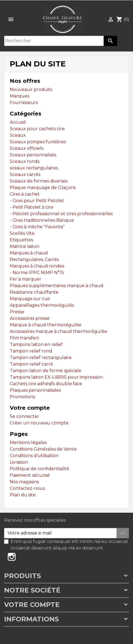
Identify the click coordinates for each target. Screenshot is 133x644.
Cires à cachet (25, 194)
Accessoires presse (30, 318)
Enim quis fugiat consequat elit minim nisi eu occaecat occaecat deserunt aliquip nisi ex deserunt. (69, 545)
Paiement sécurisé (30, 475)
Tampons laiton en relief (36, 344)
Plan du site (23, 495)
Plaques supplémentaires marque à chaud (57, 286)
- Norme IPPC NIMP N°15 (37, 273)
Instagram (12, 557)
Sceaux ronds (25, 161)
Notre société (32, 590)
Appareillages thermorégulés (42, 305)
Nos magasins (24, 482)
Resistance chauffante (34, 292)
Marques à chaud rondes (37, 266)
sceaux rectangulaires (34, 168)
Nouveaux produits (31, 89)
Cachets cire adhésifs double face (46, 384)
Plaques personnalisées (35, 390)
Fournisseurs (24, 103)
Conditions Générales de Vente (43, 449)
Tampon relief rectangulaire (41, 358)
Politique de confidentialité (39, 469)
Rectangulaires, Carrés (34, 259)
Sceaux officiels (27, 148)
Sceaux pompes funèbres (38, 142)
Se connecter (24, 416)
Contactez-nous (27, 488)
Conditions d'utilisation (34, 456)
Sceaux (18, 135)
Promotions (22, 397)
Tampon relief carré (31, 364)
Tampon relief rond (31, 351)
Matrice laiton (25, 246)
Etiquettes (21, 240)
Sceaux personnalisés (33, 155)
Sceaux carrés (25, 174)
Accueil (18, 122)
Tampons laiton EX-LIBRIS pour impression (56, 377)
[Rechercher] (54, 41)
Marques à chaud (29, 253)
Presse (17, 312)
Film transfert (24, 338)
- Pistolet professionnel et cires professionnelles (61, 214)
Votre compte (32, 605)
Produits (22, 576)
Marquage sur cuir (30, 299)
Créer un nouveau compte (39, 423)
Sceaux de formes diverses (39, 181)
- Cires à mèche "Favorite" (37, 227)
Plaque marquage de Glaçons (43, 188)
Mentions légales (28, 443)
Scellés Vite (22, 233)
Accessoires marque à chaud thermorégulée (58, 331)
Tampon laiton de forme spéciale (46, 371)
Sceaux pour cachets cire (37, 129)
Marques (19, 96)
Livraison (19, 462)
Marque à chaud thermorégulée (46, 325)
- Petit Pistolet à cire (32, 207)
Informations (31, 619)
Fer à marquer (26, 279)
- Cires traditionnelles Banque (42, 220)
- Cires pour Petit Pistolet (37, 201)
